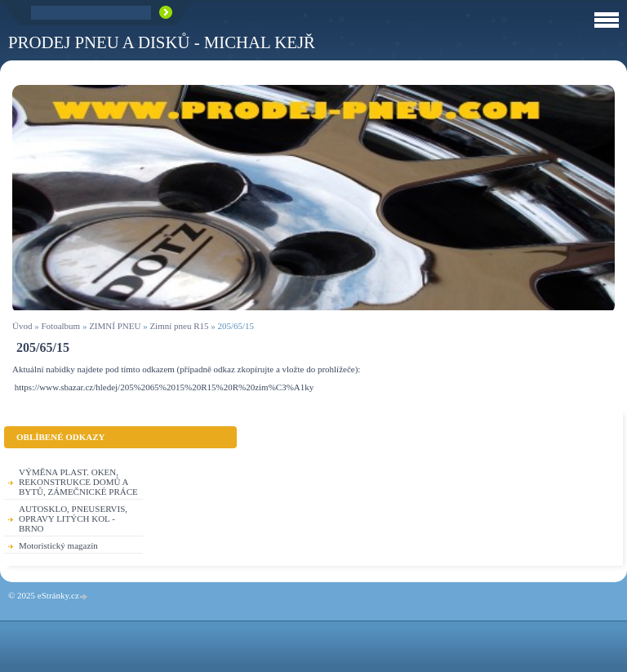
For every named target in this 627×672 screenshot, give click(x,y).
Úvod (22, 326)
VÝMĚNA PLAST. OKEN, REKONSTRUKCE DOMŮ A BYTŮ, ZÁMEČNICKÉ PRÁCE (78, 482)
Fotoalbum (60, 326)
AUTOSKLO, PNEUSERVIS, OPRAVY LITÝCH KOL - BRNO (73, 518)
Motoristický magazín (58, 545)
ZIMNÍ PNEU (115, 326)
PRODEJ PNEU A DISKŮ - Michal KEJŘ (162, 42)
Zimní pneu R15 (179, 326)
